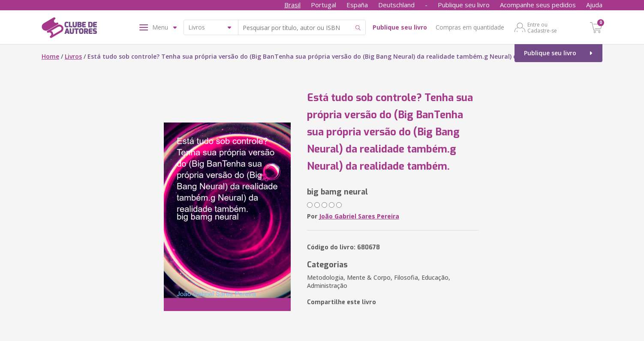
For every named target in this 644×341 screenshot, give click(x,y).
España (357, 5)
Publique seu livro (464, 5)
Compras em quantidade (470, 27)
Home (50, 56)
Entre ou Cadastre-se (542, 27)
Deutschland (396, 5)
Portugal (324, 5)
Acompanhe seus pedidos (538, 5)
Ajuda (594, 5)
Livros (73, 56)
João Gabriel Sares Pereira (359, 216)
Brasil (292, 5)
